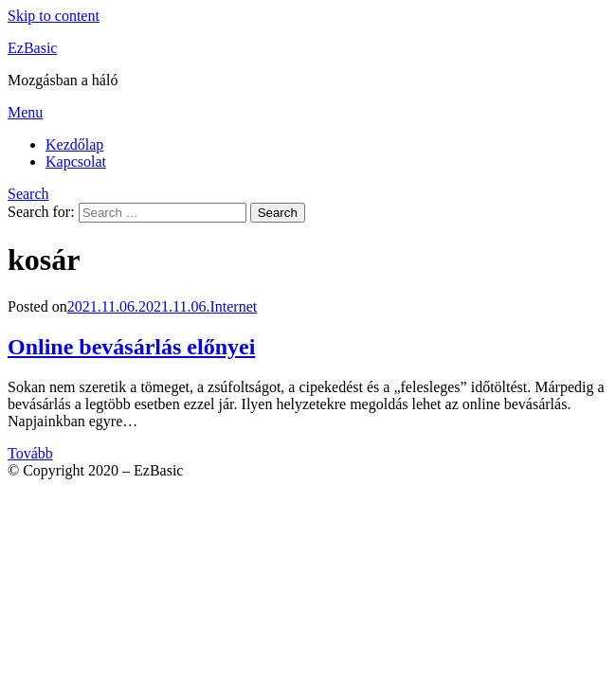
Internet (233, 306)
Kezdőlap (74, 144)
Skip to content (54, 16)
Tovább (30, 453)
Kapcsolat (76, 162)
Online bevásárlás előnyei (131, 347)
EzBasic (32, 48)
